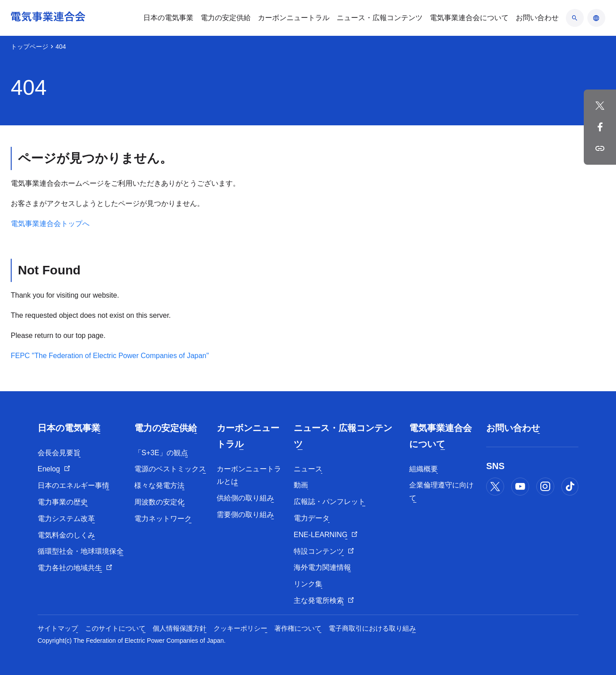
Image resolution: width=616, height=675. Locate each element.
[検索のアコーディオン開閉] (575, 18)
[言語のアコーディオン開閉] (596, 18)
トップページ (30, 47)
